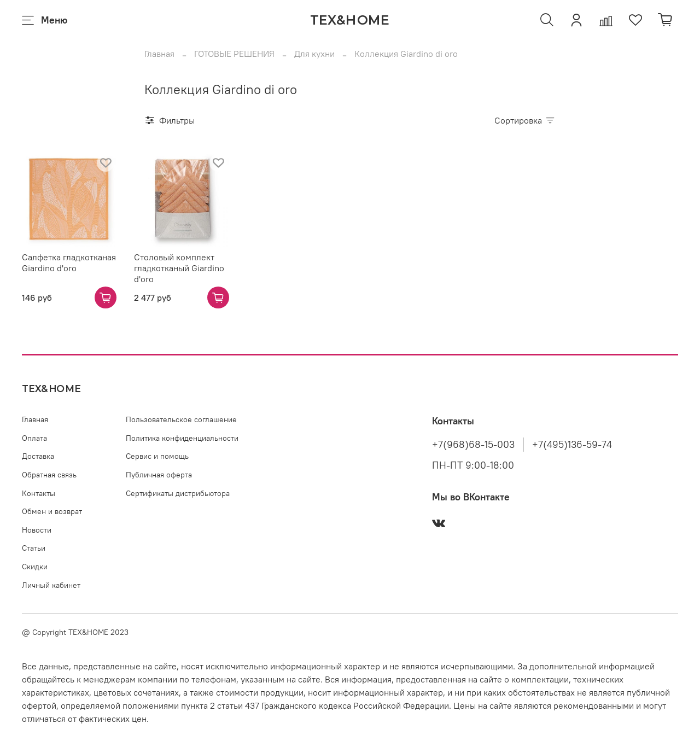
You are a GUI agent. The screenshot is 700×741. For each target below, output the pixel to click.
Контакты (39, 493)
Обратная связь (49, 475)
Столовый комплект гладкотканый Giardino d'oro (179, 268)
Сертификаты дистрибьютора (178, 493)
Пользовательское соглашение (181, 419)
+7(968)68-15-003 (473, 445)
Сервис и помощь (157, 456)
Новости (37, 530)
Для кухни (314, 54)
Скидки (35, 567)
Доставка (38, 456)
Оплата (34, 438)
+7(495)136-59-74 (572, 445)
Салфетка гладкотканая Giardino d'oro (69, 262)
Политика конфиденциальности (182, 438)
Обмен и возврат (52, 511)
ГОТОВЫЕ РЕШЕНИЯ (234, 54)
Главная (159, 54)
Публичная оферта (159, 475)
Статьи (34, 548)
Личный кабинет (51, 585)
